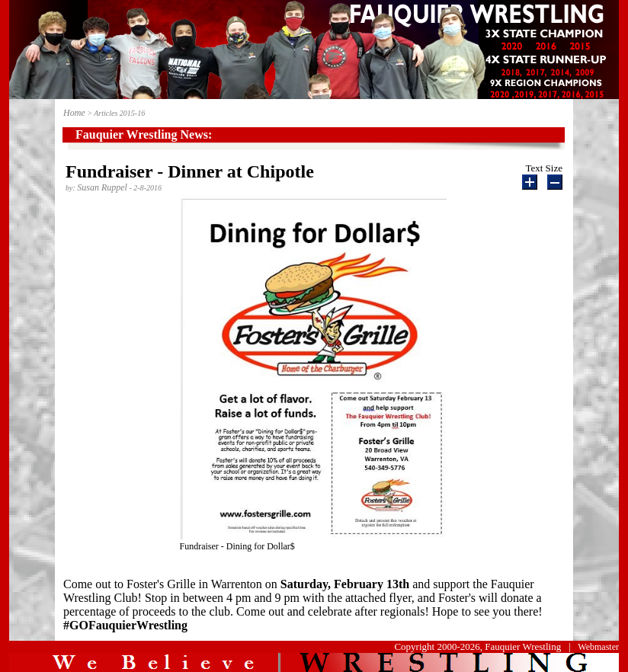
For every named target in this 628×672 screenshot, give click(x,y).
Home (74, 113)
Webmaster (598, 647)
